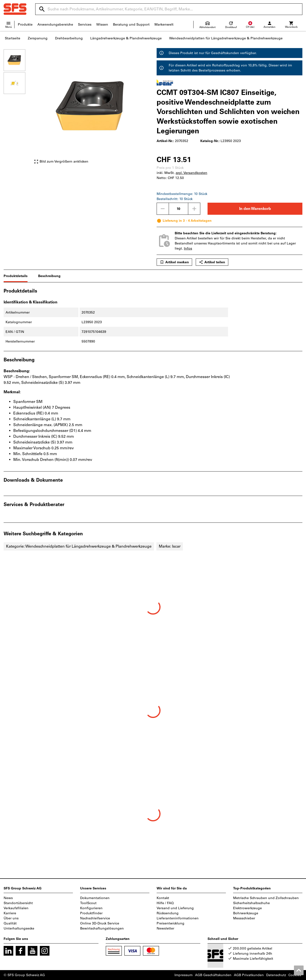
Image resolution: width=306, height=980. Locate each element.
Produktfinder (91, 913)
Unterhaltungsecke (19, 928)
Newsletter (165, 928)
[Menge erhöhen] (194, 209)
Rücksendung (168, 913)
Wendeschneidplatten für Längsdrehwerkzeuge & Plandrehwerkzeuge (226, 38)
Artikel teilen (212, 262)
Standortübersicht (18, 903)
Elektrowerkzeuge (247, 908)
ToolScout (88, 903)
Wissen (102, 25)
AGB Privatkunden (249, 975)
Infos (188, 248)
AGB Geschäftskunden (213, 975)
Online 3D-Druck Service (100, 923)
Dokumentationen (95, 898)
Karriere (10, 913)
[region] (18, 109)
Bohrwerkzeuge (246, 913)
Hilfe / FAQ (165, 903)
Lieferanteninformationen (178, 918)
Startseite (13, 38)
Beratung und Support (131, 25)
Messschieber (244, 918)
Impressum (184, 975)
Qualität (10, 923)
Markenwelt (164, 25)
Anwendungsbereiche (55, 25)
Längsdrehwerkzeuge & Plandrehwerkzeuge (126, 38)
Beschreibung (49, 276)
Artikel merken (174, 262)
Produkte (25, 25)
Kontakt (163, 898)
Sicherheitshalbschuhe (251, 903)
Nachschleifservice (95, 918)
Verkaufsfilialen (16, 908)
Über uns (11, 918)
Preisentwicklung (170, 923)
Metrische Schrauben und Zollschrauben (266, 898)
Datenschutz (276, 975)
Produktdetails (16, 276)
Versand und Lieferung (175, 908)
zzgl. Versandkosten (191, 173)
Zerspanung (38, 38)
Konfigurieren (91, 908)
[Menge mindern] (163, 209)
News (8, 898)
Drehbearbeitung (69, 38)
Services (85, 25)
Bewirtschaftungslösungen (102, 928)
